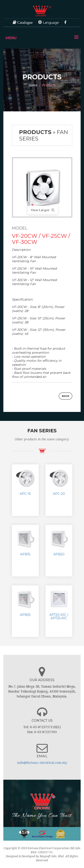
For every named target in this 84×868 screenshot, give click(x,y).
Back (66, 396)
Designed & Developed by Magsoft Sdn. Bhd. (35, 856)
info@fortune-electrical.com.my (42, 763)
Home (33, 85)
